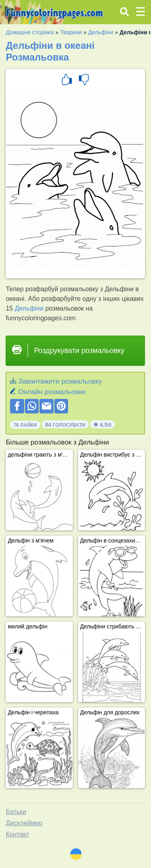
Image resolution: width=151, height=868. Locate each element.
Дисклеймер (24, 823)
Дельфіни (101, 32)
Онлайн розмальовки (52, 392)
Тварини (71, 32)
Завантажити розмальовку (60, 381)
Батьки (16, 812)
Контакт (17, 834)
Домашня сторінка (30, 32)
